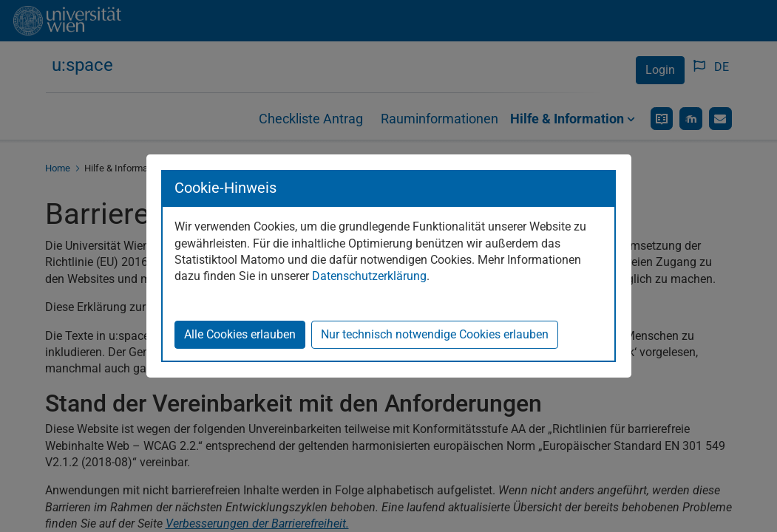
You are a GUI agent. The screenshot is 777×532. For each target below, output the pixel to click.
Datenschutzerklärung (369, 276)
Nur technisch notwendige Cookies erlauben (435, 334)
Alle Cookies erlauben (240, 334)
